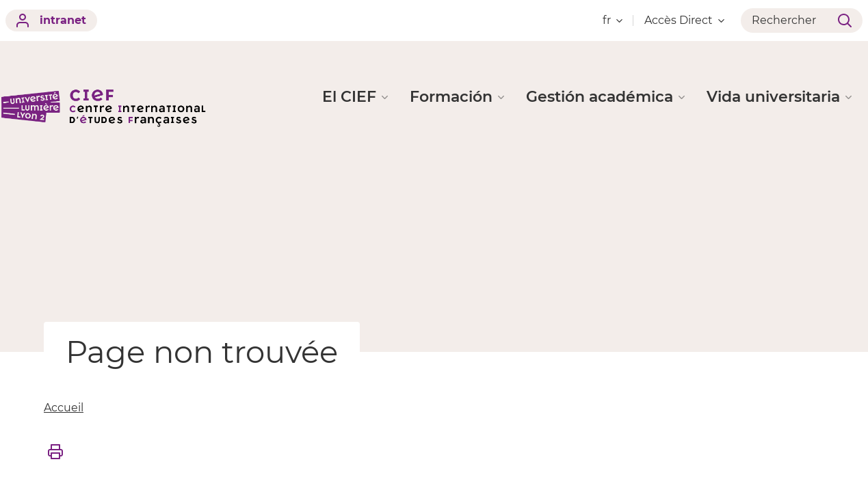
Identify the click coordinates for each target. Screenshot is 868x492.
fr (613, 20)
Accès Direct (684, 20)
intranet (51, 20)
